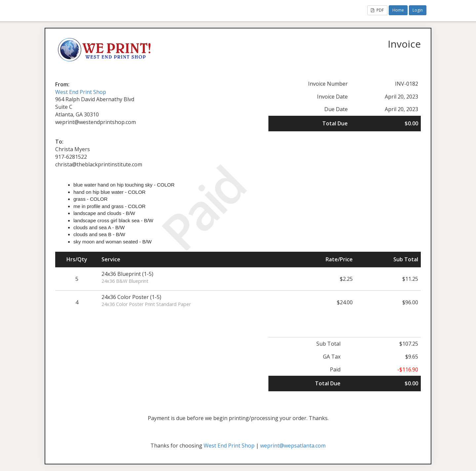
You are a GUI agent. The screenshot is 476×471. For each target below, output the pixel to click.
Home (398, 10)
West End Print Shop (81, 92)
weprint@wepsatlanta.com (293, 446)
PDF (377, 10)
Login (418, 10)
